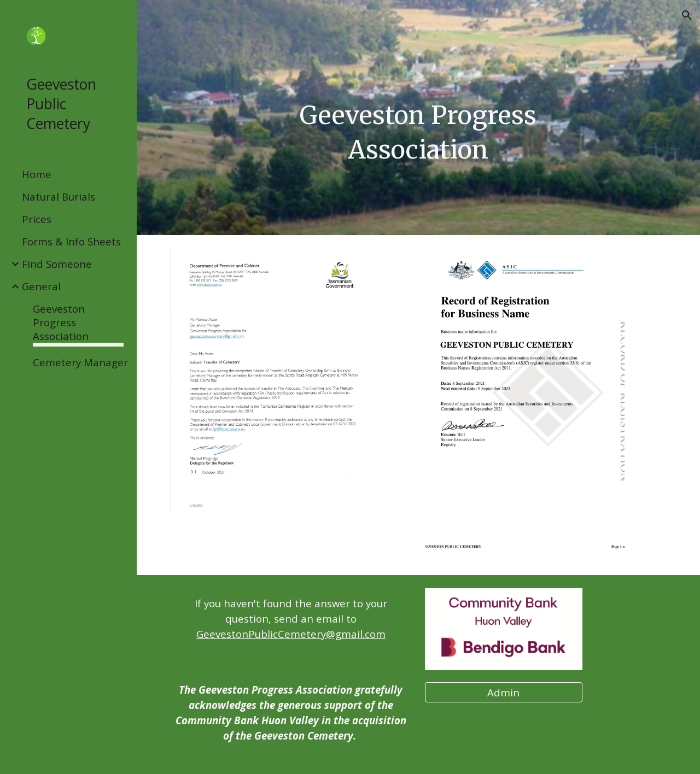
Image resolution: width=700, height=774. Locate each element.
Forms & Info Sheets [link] (71, 241)
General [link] (41, 286)
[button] (687, 15)
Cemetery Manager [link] (80, 362)
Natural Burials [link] (59, 197)
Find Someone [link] (57, 264)
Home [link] (37, 174)
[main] (418, 133)
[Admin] (504, 692)
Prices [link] (37, 219)
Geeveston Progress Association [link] (61, 322)
